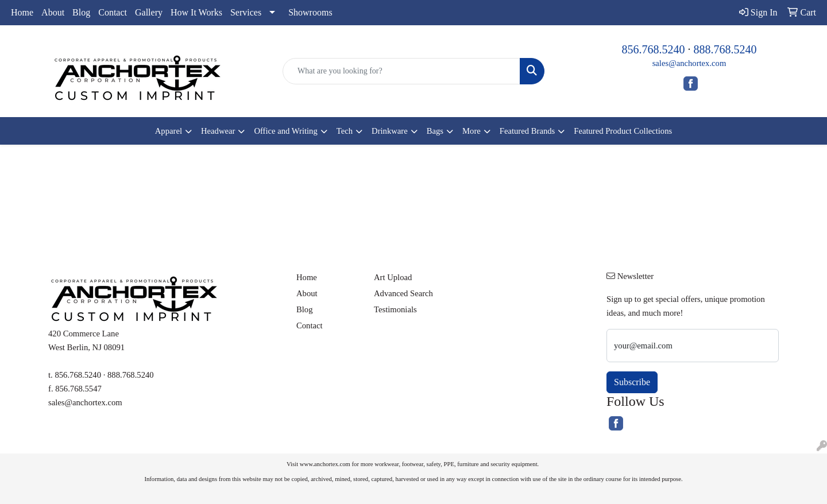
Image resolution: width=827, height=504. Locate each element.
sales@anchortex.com (689, 63)
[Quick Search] (401, 71)
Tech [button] (345, 131)
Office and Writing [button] (285, 131)
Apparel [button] (169, 131)
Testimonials (395, 309)
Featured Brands (527, 131)
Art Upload (393, 277)
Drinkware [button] (390, 131)
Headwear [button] (218, 131)
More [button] (472, 131)
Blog (81, 12)
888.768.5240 (725, 49)
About (53, 12)
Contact (113, 12)
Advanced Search (403, 293)
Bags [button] (435, 131)
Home (22, 12)
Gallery (149, 12)
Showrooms (310, 12)
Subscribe (632, 382)
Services (246, 12)
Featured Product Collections (623, 131)
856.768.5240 (654, 49)
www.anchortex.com (325, 464)
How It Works (196, 12)
